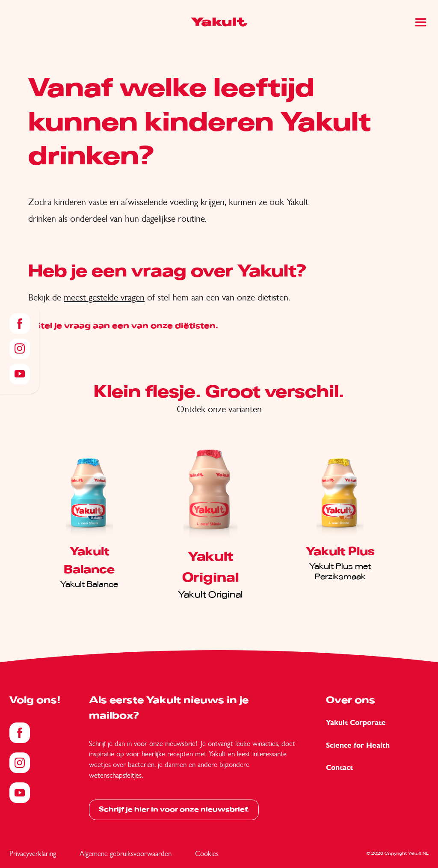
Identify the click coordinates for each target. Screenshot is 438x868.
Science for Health (358, 745)
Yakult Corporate (356, 723)
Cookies (207, 853)
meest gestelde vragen (104, 297)
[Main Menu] (421, 22)
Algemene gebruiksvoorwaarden (126, 853)
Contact (339, 768)
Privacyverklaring (33, 853)
